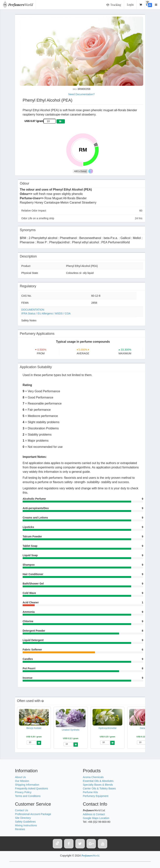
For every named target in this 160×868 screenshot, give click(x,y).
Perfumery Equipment (96, 796)
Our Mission (22, 781)
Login (130, 5)
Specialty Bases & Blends (98, 785)
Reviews (20, 829)
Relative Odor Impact (82, 211)
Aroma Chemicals (93, 777)
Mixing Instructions (26, 825)
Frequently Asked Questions (32, 788)
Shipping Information (27, 785)
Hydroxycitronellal (108, 728)
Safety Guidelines (25, 822)
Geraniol (144, 728)
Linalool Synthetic (71, 730)
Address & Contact (94, 814)
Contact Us (22, 810)
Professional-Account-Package (33, 814)
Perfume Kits (90, 792)
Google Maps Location (96, 818)
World (21, 5)
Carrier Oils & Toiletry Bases (99, 788)
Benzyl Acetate (34, 728)
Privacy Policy (23, 792)
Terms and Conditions (28, 796)
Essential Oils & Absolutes (98, 781)
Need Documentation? (82, 94)
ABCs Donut (80, 171)
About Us (21, 777)
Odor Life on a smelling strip (82, 218)
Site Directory (23, 818)
